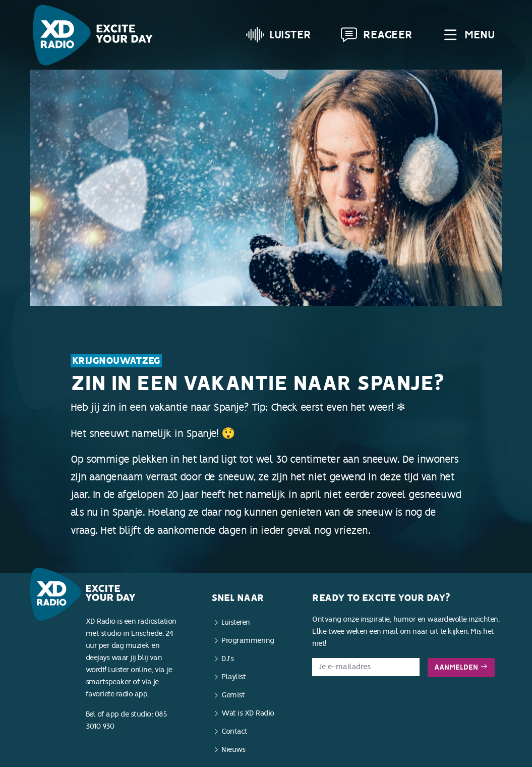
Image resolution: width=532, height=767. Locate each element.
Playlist (233, 677)
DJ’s (227, 659)
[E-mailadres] (366, 667)
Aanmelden (461, 667)
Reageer (376, 35)
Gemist (233, 695)
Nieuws (233, 750)
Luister (279, 35)
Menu (468, 35)
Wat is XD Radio (248, 713)
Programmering (248, 641)
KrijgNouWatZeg (116, 361)
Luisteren (236, 622)
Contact (234, 731)
